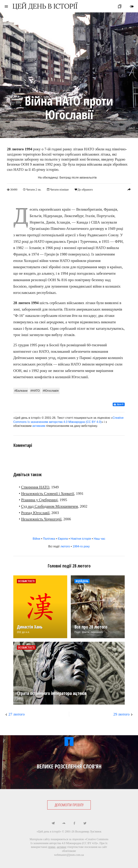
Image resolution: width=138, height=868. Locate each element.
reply (129, 189)
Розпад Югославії (35, 513)
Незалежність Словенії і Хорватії (48, 493)
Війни (36, 539)
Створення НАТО (35, 487)
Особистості (26, 581)
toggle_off (132, 6)
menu (6, 6)
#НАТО (35, 391)
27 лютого (17, 714)
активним (39, 426)
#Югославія (51, 391)
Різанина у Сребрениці (39, 500)
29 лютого (121, 714)
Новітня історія (81, 539)
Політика (49, 539)
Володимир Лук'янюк (88, 831)
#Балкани (21, 391)
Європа (63, 539)
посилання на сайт (96, 847)
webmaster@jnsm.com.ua (69, 855)
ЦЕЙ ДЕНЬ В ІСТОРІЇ (45, 6)
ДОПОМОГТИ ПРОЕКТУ (69, 805)
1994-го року (81, 546)
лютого (65, 546)
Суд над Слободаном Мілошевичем (50, 506)
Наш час (100, 539)
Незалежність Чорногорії (41, 519)
